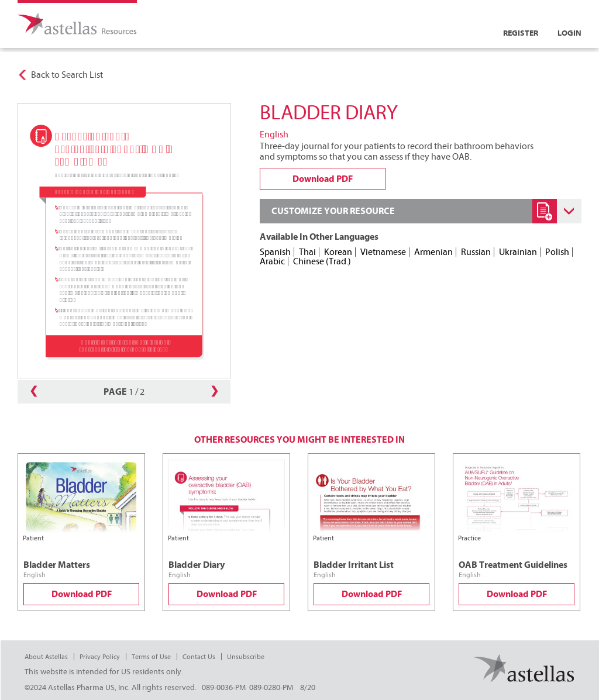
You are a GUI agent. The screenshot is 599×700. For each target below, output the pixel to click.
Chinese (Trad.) (322, 261)
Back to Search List (67, 75)
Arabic (272, 261)
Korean (338, 252)
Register (521, 33)
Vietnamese (383, 252)
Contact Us (199, 657)
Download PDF (82, 594)
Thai (307, 252)
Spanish (275, 252)
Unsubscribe (246, 657)
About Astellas (46, 657)
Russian (476, 252)
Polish (557, 252)
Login (569, 33)
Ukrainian (518, 252)
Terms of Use (151, 657)
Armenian (433, 252)
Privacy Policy (100, 657)
